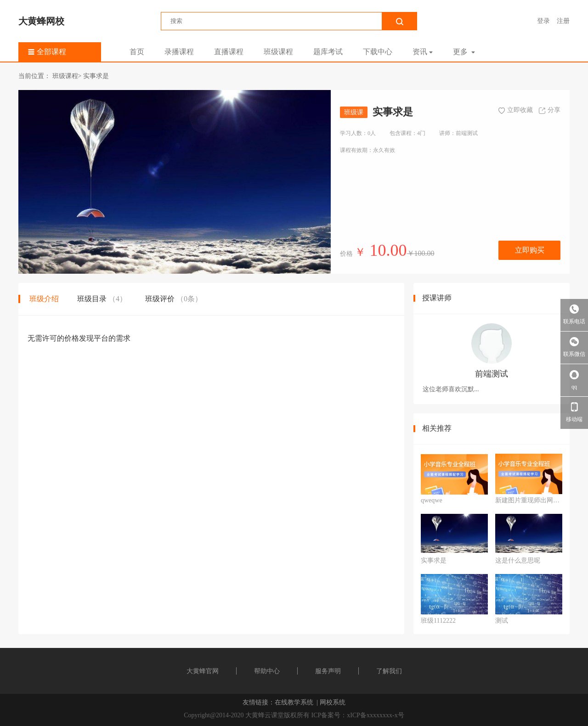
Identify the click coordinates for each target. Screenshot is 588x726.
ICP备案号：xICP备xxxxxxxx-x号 (358, 715)
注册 (563, 21)
